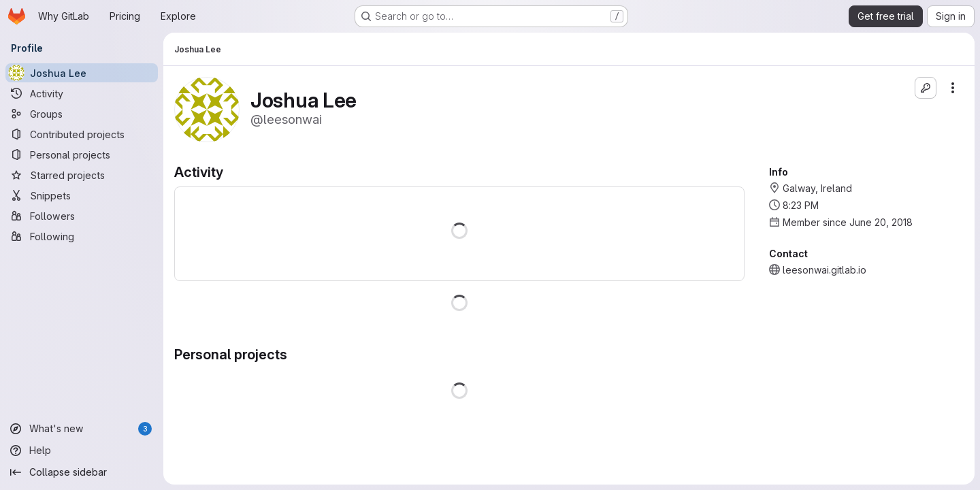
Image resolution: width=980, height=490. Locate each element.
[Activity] (82, 93)
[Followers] (82, 216)
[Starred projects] (82, 175)
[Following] (82, 236)
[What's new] (82, 429)
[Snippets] (82, 195)
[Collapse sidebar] (82, 472)
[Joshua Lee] (82, 73)
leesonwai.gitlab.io (824, 270)
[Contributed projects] (82, 134)
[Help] (82, 451)
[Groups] (82, 114)
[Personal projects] (82, 154)
